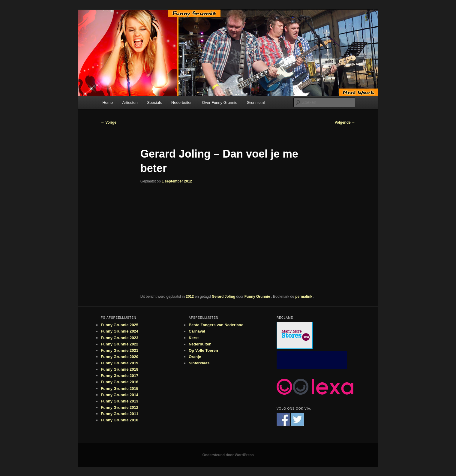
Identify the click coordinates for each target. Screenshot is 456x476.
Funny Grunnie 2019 (120, 363)
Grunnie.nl (256, 102)
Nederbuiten (182, 102)
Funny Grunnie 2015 (120, 389)
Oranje (195, 357)
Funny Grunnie (258, 297)
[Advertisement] (312, 360)
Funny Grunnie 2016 (120, 382)
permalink (304, 297)
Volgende (345, 122)
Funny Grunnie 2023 (120, 338)
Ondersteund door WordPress (228, 455)
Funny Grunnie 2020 (120, 357)
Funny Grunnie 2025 (120, 325)
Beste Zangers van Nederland (216, 325)
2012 (190, 297)
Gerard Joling (223, 297)
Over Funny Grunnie (220, 102)
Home (108, 102)
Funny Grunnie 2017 (120, 376)
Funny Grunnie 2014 (120, 395)
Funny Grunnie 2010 (120, 420)
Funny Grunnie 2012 (120, 407)
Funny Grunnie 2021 (120, 350)
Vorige (109, 122)
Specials (154, 102)
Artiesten (130, 102)
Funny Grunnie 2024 (120, 331)
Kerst (194, 338)
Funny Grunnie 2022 (120, 344)
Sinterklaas (199, 363)
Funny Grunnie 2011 (120, 414)
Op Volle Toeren (203, 350)
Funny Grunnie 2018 (120, 369)
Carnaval (197, 331)
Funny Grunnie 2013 (120, 401)
